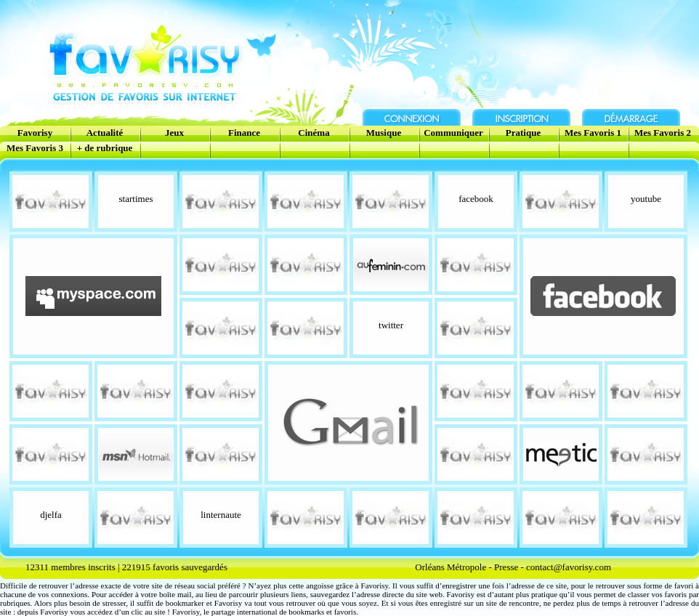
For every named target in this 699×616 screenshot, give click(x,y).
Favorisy (35, 133)
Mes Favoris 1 (593, 133)
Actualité (105, 133)
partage (223, 612)
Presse (506, 567)
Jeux (174, 133)
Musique (384, 133)
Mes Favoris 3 (35, 148)
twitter (391, 325)
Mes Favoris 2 (663, 133)
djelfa (51, 515)
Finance (244, 133)
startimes (136, 199)
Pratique (523, 133)
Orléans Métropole (450, 567)
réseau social (195, 585)
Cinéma (314, 133)
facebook (476, 199)
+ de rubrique (105, 148)
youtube (646, 199)
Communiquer (453, 133)
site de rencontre (513, 603)
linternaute (221, 515)
